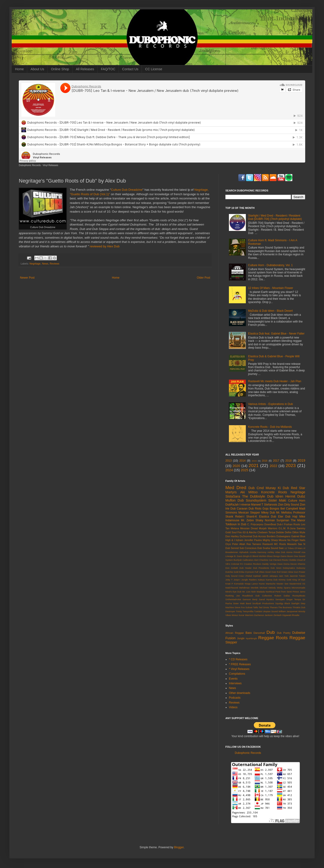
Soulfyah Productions (263, 603)
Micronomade (298, 588)
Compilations (237, 674)
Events (233, 679)
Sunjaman (283, 520)
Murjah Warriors (268, 528)
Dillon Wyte (299, 532)
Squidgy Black (283, 603)
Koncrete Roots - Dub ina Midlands (270, 427)
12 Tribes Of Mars (294, 548)
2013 (229, 461)
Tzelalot (258, 611)
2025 (245, 470)
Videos (233, 707)
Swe (281, 548)
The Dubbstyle (254, 496)
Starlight (295, 603)
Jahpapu (274, 576)
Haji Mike (299, 517)
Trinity (239, 611)
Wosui (235, 615)
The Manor (298, 520)
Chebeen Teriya (266, 532)
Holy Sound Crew (235, 576)
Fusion (230, 638)
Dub (271, 632)
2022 (274, 466)
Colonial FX (237, 564)
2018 (288, 461)
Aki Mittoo (249, 492)
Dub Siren (276, 568)
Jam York (284, 576)
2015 (254, 461)
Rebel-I (240, 517)
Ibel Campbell (289, 509)
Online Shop (60, 69)
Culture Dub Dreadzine (127, 190)
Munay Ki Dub (277, 488)
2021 (254, 465)
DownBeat (270, 524)
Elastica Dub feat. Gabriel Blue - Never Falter (276, 334)
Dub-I (280, 524)
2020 (236, 466)
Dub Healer (246, 568)
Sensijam (280, 599)
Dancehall (259, 633)
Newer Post (27, 278)
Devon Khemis (298, 564)
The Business (285, 607)
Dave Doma (283, 564)
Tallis (256, 607)
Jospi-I (237, 580)
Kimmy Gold (285, 580)
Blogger (179, 847)
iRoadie (296, 615)
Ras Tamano (254, 544)
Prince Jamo (299, 592)
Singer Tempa (294, 599)
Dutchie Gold (232, 572)
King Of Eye (299, 580)
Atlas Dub (280, 552)
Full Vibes (259, 572)
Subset (249, 607)
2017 (276, 461)
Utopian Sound (270, 611)
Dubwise (299, 633)
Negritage (35, 264)
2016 (265, 461)
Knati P (229, 584)
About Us (37, 69)
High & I (230, 540)
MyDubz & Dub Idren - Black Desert (270, 311)
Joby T (229, 580)
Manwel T (257, 505)
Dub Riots (255, 509)
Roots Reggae (291, 638)
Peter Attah (239, 544)
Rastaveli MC (270, 544)
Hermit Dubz (295, 496)
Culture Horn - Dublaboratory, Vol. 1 (270, 265)
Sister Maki (277, 500)
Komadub (239, 584)
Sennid (235, 548)
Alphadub (244, 552)
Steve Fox (240, 607)
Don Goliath (232, 568)
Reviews (55, 264)
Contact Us (130, 69)
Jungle (241, 638)
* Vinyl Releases (239, 669)
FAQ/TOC (108, 69)
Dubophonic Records (30, 165)
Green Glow (287, 572)
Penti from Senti (284, 592)
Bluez (270, 556)
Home (19, 69)
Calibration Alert (251, 560)
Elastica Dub (268, 517)
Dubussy (301, 568)
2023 (291, 465)
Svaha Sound (270, 548)
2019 (301, 460)
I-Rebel (249, 576)
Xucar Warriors (246, 615)
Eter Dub (284, 517)
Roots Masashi (288, 544)
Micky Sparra (284, 588)
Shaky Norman (265, 520)
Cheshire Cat (266, 560)
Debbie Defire (284, 532)
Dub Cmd (256, 488)
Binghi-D (248, 556)
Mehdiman (245, 588)
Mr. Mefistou (284, 513)
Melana (235, 528)
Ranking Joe (233, 596)
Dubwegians (283, 536)
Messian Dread (249, 528)
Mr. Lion (246, 592)
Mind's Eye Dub (233, 592)
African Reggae (235, 633)
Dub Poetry (284, 633)
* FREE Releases (240, 664)
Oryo (228, 544)
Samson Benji (250, 599)
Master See (283, 584)
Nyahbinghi (251, 638)
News (45, 264)
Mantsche (271, 584)
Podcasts (235, 698)
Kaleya (261, 580)
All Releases (85, 69)
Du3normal (246, 536)
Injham (239, 540)
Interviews (235, 683)
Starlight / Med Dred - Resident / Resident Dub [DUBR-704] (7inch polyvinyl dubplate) (275, 217)
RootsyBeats (299, 596)
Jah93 (265, 576)
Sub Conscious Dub (251, 548)
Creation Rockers (253, 564)
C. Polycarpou (255, 524)
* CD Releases (238, 659)
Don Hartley (232, 536)
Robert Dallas (282, 596)
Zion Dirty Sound (288, 505)
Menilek (255, 588)
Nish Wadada (258, 592)
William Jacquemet (288, 611)
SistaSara (233, 496)
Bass (249, 633)
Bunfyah (238, 560)
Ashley (271, 552)
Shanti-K (252, 517)
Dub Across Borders (264, 536)
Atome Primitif (293, 552)
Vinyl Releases (50, 165)
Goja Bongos (271, 509)
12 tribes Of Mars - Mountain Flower (271, 288)
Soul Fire (237, 532)
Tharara (274, 607)
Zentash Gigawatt (282, 615)
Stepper (231, 642)
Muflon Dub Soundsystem (246, 500)
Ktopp (248, 584)
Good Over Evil (273, 572)
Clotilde (292, 560)
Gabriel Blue (298, 536)
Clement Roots (281, 560)
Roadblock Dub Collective (257, 596)
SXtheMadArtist (233, 599)
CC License (154, 69)
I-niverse (245, 505)
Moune (283, 540)
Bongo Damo (280, 556)
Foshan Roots (292, 524)
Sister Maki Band (242, 603)
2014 (242, 461)
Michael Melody (268, 588)
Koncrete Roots (274, 492)
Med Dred (236, 488)
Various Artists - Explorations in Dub (271, 404)
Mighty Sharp (270, 540)
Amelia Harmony (258, 552)
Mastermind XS (297, 584)
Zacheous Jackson (263, 615)
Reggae (266, 638)
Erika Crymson (246, 572)
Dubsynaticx (289, 568)
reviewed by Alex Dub (105, 246)
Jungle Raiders (249, 580)
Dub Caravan (239, 509)
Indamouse (232, 520)
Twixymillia (248, 611)
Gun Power (300, 572)
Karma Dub (272, 580)
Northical (270, 592)
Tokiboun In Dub (236, 524)
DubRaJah (232, 505)
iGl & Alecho (250, 532)
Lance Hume (258, 584)
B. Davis (238, 556)
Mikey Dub (268, 513)
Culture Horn (297, 501)
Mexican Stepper (249, 513)
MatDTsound (232, 588)
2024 (229, 470)
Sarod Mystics (266, 599)
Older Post (203, 278)
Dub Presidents (261, 568)
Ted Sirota (264, 607)
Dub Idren (275, 496)
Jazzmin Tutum (297, 576)
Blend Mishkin (259, 556)
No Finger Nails (296, 540)
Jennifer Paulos (253, 540)
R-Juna (291, 528)
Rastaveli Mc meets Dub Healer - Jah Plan (275, 381)
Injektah (257, 576)
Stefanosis (271, 505)
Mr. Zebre (247, 520)
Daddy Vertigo (269, 564)
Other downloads (240, 693)
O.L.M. (282, 528)
